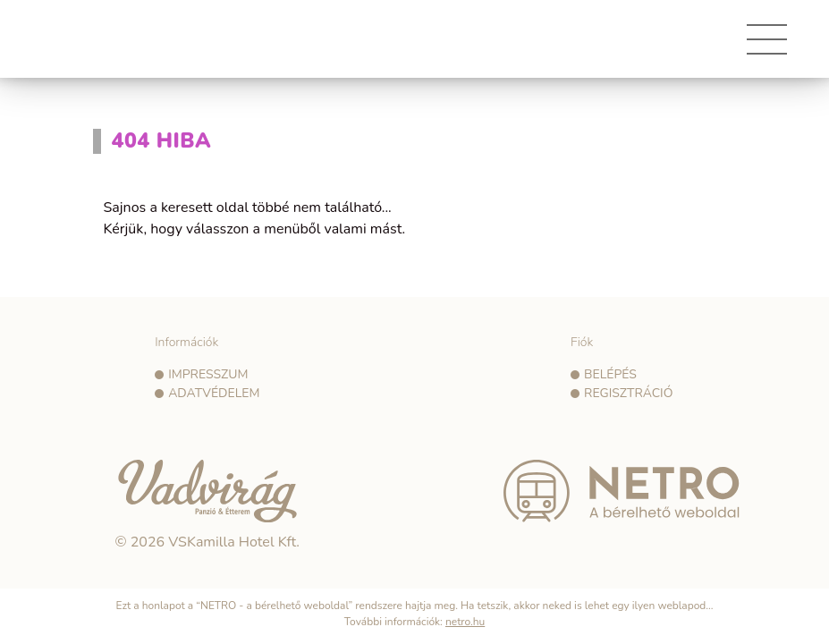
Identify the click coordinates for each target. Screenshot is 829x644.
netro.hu (465, 622)
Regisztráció (628, 393)
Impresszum (208, 374)
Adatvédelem (214, 393)
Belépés (610, 374)
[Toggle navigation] (767, 46)
